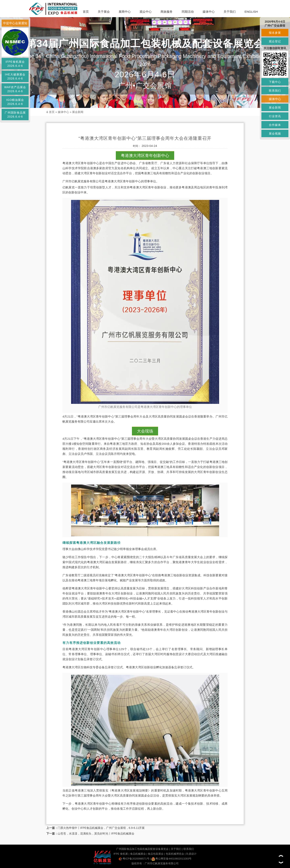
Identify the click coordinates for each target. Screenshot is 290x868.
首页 (86, 12)
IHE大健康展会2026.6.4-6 (15, 76)
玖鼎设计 (191, 854)
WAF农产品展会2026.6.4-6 (15, 89)
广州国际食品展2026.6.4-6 (15, 115)
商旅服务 (167, 12)
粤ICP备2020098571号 (134, 859)
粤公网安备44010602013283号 (171, 859)
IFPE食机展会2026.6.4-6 (15, 64)
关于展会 (104, 12)
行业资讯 (275, 116)
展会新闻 (78, 112)
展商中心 (125, 12)
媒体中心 (209, 12)
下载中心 (275, 82)
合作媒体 (275, 125)
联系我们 (189, 849)
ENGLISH (251, 12)
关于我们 (230, 12)
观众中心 (146, 12)
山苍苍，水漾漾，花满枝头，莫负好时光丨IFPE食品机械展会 (96, 834)
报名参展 (275, 33)
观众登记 (275, 41)
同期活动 (188, 12)
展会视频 (275, 134)
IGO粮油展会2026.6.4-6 (15, 102)
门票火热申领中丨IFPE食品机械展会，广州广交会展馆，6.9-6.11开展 (101, 828)
